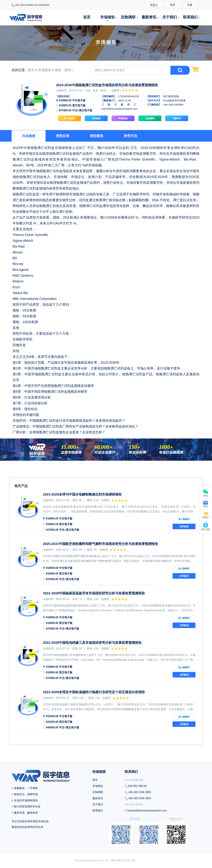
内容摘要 (29, 136)
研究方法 (131, 136)
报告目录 (63, 136)
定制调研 (128, 17)
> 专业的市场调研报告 (25, 800)
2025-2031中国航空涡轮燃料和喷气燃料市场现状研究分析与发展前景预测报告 (101, 544)
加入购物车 (69, 118)
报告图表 (97, 136)
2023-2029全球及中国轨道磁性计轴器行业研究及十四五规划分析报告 (94, 692)
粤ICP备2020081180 (123, 860)
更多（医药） (65, 70)
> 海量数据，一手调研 (25, 788)
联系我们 (190, 17)
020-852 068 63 (136, 786)
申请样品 (123, 118)
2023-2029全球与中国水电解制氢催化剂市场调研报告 (82, 494)
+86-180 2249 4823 (138, 798)
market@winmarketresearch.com (146, 811)
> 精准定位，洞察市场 (25, 794)
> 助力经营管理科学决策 (26, 807)
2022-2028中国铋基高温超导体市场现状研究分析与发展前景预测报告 (94, 593)
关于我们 (170, 17)
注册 (190, 5)
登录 (173, 5)
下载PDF (177, 118)
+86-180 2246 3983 (138, 792)
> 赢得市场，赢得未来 (25, 813)
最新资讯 (149, 17)
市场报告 (107, 17)
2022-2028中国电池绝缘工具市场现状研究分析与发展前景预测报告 (92, 643)
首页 (87, 17)
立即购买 (96, 118)
